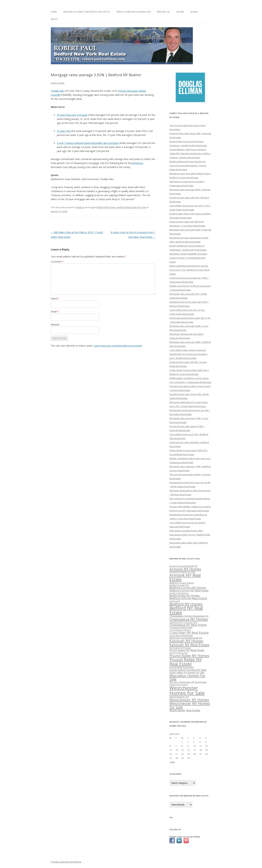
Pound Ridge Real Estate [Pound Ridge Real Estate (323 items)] (182, 667)
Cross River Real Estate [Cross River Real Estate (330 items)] (181, 635)
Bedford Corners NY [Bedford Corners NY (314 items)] (179, 585)
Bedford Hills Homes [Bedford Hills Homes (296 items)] (179, 593)
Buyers (180, 12)
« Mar (172, 762)
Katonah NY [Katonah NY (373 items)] (196, 638)
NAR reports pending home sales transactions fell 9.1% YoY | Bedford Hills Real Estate (190, 535)
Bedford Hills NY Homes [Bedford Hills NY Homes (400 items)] (184, 595)
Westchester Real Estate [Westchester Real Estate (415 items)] (185, 710)
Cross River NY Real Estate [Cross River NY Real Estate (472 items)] (189, 633)
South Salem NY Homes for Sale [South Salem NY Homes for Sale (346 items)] (187, 672)
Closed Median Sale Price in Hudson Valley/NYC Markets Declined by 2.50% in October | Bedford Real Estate (190, 153)
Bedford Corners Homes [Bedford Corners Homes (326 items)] (182, 583)
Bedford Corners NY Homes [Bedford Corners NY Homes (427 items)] (188, 588)
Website (55, 325)
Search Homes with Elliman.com (133, 12)
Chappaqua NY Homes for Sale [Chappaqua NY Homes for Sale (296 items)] (183, 622)
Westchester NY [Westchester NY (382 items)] (179, 697)
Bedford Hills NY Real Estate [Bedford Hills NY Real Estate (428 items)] (188, 598)
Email (55, 312)
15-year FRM (64, 131)
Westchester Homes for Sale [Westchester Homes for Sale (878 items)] (187, 690)
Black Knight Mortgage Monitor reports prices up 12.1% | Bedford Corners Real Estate (189, 270)
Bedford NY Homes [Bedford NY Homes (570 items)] (186, 604)
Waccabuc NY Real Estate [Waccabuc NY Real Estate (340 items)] (194, 682)
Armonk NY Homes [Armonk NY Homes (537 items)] (185, 569)
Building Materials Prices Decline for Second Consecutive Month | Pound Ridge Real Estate (188, 166)
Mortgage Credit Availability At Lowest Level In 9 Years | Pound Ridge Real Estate (188, 258)
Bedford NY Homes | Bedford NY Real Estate (87, 12)
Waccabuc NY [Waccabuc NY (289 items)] (175, 682)
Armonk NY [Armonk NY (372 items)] (191, 566)
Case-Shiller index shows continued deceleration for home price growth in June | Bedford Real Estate (188, 354)
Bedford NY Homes (107, 207)
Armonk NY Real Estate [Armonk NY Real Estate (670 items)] (185, 577)
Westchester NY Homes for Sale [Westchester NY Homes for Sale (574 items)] (190, 705)
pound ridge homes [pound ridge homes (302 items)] (178, 653)
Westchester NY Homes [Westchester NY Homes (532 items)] (189, 700)
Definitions (137, 163)
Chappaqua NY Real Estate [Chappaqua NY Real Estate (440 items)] (188, 625)
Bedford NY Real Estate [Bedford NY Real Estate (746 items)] (186, 610)
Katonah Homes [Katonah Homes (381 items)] (179, 638)
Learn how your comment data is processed (118, 346)
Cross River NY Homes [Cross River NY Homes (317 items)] (180, 630)
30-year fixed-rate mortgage (72, 115)
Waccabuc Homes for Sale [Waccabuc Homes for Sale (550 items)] (187, 677)
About (54, 19)
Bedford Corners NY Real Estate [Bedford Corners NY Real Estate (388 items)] (189, 590)
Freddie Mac (57, 91)
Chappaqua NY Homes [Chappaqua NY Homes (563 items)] (189, 619)
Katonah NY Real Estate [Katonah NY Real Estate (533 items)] (189, 645)
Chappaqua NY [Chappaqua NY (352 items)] (201, 616)
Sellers (194, 12)
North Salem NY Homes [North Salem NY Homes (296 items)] (180, 648)
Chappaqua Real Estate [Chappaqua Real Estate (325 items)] (181, 628)
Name (55, 299)
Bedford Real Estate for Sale (132, 207)
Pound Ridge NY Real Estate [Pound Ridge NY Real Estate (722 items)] (186, 662)
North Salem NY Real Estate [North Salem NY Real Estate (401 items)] (187, 650)
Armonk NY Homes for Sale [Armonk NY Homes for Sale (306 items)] (182, 572)
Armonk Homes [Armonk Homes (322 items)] (177, 566)
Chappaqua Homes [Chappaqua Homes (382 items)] (181, 616)
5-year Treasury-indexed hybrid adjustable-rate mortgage (88, 143)
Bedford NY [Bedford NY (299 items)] (175, 601)
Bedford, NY (163, 12)
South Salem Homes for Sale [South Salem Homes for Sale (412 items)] (188, 670)
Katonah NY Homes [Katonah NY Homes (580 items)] (186, 641)
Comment (57, 262)
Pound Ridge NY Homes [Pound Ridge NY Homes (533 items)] (189, 656)
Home (54, 12)
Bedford (80, 207)
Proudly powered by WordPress (66, 862)
